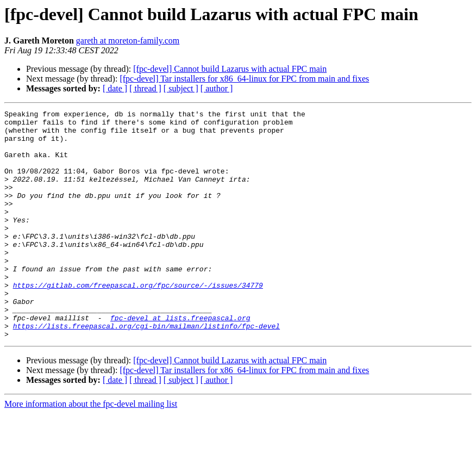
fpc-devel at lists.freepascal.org (180, 360)
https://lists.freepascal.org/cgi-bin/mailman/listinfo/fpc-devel (146, 370)
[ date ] (115, 88)
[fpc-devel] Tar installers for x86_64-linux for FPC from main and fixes (244, 79)
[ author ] (217, 88)
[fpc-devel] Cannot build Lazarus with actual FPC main (230, 69)
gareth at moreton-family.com (128, 41)
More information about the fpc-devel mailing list (91, 449)
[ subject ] (181, 88)
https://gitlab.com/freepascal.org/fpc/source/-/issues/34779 (138, 321)
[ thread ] (145, 88)
